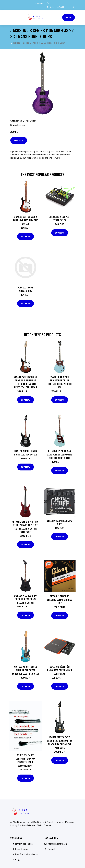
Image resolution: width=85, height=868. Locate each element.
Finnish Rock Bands (24, 844)
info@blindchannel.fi (66, 7)
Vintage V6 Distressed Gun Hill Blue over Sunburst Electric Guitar (26, 670)
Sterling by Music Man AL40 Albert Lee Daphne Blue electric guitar (60, 454)
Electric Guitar (29, 121)
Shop (69, 17)
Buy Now (19, 140)
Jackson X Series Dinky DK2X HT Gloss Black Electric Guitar (26, 599)
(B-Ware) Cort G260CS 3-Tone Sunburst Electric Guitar (25, 220)
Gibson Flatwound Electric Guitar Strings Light (60, 600)
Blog (17, 860)
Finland (53, 7)
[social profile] (48, 3)
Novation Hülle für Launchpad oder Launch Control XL (60, 670)
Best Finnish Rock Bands (27, 854)
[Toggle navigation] (14, 17)
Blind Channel (22, 849)
